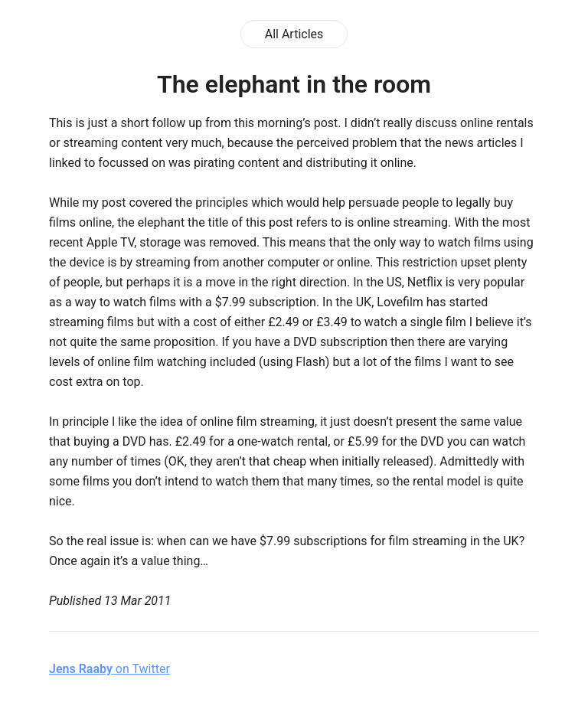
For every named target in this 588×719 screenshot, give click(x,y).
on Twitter (109, 669)
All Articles (294, 34)
